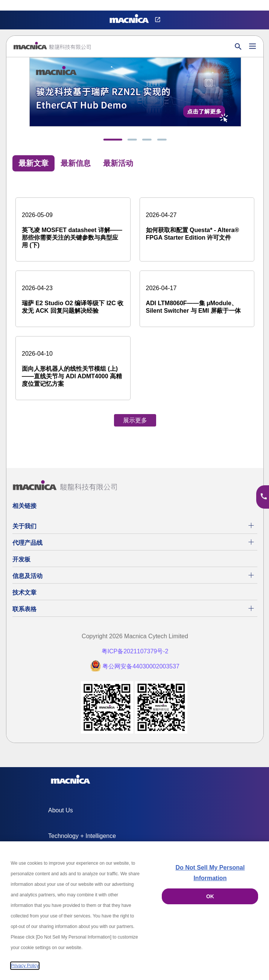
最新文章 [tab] (33, 163)
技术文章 (24, 592)
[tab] (112, 140)
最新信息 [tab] (76, 163)
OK (210, 896)
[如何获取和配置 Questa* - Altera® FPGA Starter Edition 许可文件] (197, 226)
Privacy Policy (25, 966)
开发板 (21, 559)
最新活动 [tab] (118, 163)
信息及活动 (27, 576)
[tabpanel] (135, 305)
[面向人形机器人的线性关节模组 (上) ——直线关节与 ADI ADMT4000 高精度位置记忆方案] (73, 368)
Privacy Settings (18, 5)
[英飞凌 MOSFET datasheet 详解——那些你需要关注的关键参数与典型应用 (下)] (73, 229)
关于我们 (24, 526)
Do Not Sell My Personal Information (210, 873)
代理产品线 (27, 543)
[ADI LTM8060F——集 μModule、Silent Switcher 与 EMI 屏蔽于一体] (197, 299)
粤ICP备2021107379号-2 (135, 651)
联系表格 (24, 609)
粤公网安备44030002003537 (141, 666)
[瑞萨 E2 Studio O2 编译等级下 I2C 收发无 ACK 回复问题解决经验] (73, 299)
